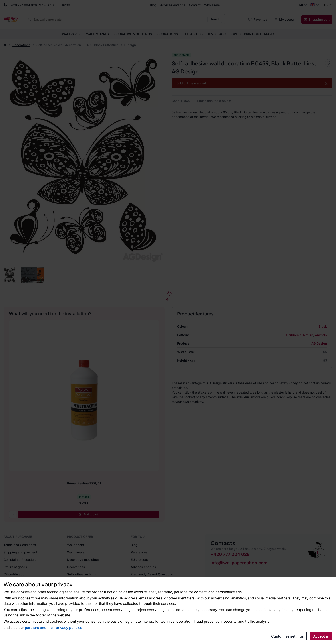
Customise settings (287, 636)
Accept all (321, 636)
